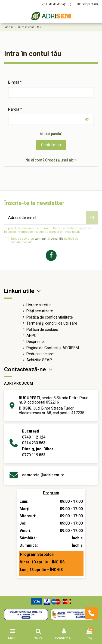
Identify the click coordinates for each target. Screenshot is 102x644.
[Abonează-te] (92, 218)
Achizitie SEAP (39, 360)
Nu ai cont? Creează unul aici (51, 160)
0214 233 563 (34, 443)
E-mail (14, 82)
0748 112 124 (34, 437)
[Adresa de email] (45, 218)
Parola (14, 109)
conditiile (57, 239)
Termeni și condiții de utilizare (52, 323)
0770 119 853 (34, 455)
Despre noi (35, 342)
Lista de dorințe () (57, 4)
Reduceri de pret (41, 354)
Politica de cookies (42, 330)
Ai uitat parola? (51, 134)
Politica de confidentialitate (50, 317)
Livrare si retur (39, 305)
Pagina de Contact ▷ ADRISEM (53, 348)
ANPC (31, 336)
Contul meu (51, 145)
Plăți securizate (40, 311)
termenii (41, 239)
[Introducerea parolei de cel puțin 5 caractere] (44, 119)
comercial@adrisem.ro (43, 475)
